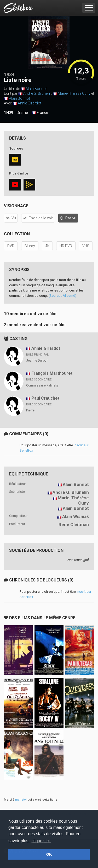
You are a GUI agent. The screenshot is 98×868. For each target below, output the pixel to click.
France (40, 113)
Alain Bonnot (36, 89)
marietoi (21, 800)
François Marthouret (52, 373)
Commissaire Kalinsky (42, 385)
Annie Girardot (30, 103)
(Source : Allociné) (62, 296)
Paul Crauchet (45, 398)
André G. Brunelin (37, 93)
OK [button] (49, 854)
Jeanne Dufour (37, 361)
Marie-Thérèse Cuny (74, 93)
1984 (9, 74)
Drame (22, 113)
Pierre (30, 410)
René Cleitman (74, 525)
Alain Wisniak (76, 516)
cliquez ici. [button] (41, 841)
